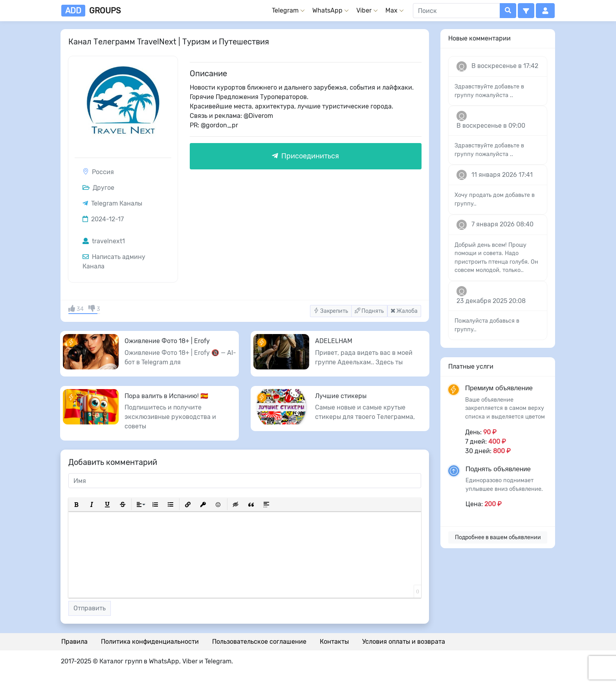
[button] (526, 11)
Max (391, 10)
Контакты (334, 642)
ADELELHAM (334, 341)
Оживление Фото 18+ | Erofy (167, 341)
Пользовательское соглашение (259, 642)
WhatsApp (327, 10)
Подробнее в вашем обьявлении (498, 537)
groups (91, 11)
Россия (103, 172)
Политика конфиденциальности (150, 642)
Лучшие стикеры (341, 396)
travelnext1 (104, 241)
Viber (364, 10)
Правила (74, 642)
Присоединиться (305, 156)
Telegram (285, 10)
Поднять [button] (369, 311)
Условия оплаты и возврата (404, 642)
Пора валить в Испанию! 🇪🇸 (166, 396)
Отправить (90, 608)
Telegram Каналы (117, 203)
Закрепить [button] (331, 311)
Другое (98, 188)
